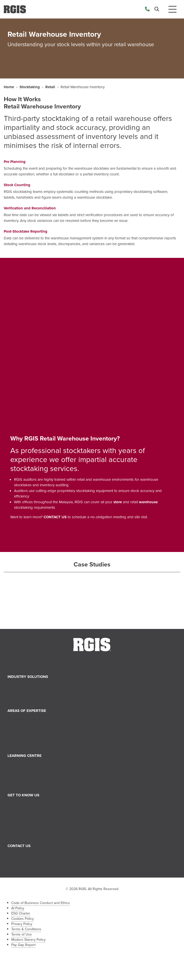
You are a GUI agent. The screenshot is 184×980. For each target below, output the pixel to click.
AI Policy (18, 908)
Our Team (19, 815)
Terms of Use (22, 934)
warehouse (148, 502)
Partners (18, 826)
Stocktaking (30, 87)
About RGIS (21, 804)
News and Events (25, 764)
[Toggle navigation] (172, 9)
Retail (50, 87)
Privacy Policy (22, 924)
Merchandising (23, 725)
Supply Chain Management (33, 736)
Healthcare (20, 691)
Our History (21, 810)
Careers (18, 821)
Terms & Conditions (26, 929)
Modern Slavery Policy (28, 940)
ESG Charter (21, 913)
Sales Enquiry (22, 855)
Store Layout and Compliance (35, 731)
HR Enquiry (20, 860)
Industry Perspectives (29, 776)
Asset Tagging (23, 742)
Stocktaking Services (28, 719)
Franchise (19, 832)
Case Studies (22, 781)
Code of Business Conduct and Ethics (41, 903)
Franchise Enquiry (26, 866)
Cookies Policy (23, 919)
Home (9, 87)
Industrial (19, 697)
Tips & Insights (23, 770)
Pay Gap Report (23, 945)
